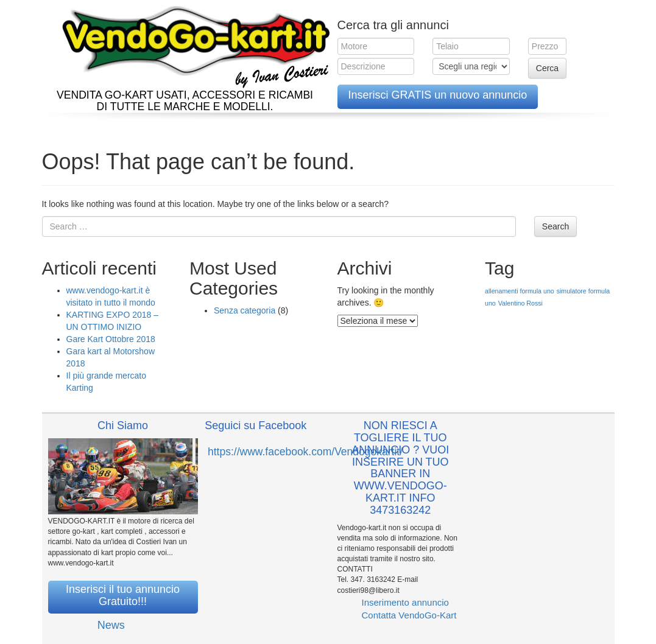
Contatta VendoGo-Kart (409, 615)
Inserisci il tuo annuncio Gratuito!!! (123, 595)
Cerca (547, 68)
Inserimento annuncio (405, 602)
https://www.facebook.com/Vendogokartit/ (305, 452)
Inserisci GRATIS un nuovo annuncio (438, 95)
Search (555, 226)
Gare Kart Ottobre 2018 (111, 339)
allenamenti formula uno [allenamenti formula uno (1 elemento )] (520, 291)
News (111, 625)
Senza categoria (245, 310)
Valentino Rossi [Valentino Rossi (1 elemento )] (520, 303)
